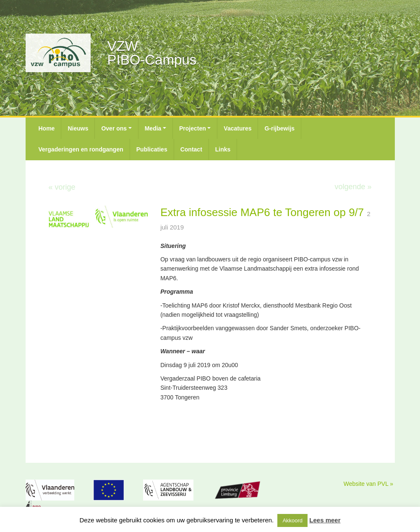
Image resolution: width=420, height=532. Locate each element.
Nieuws (78, 128)
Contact (191, 149)
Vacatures (237, 128)
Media (153, 128)
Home (47, 128)
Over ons (114, 128)
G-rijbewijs (279, 128)
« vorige (62, 187)
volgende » (353, 187)
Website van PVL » (368, 484)
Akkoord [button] (292, 520)
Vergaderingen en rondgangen (81, 149)
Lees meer (325, 520)
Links (223, 149)
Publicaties (152, 149)
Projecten (193, 128)
